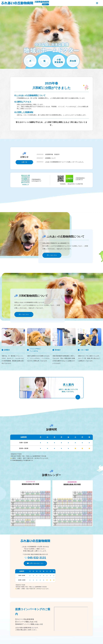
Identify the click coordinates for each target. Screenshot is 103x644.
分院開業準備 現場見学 (52, 154)
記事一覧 (24, 162)
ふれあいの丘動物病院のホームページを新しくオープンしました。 (65, 162)
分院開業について (50, 158)
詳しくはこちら (52, 255)
